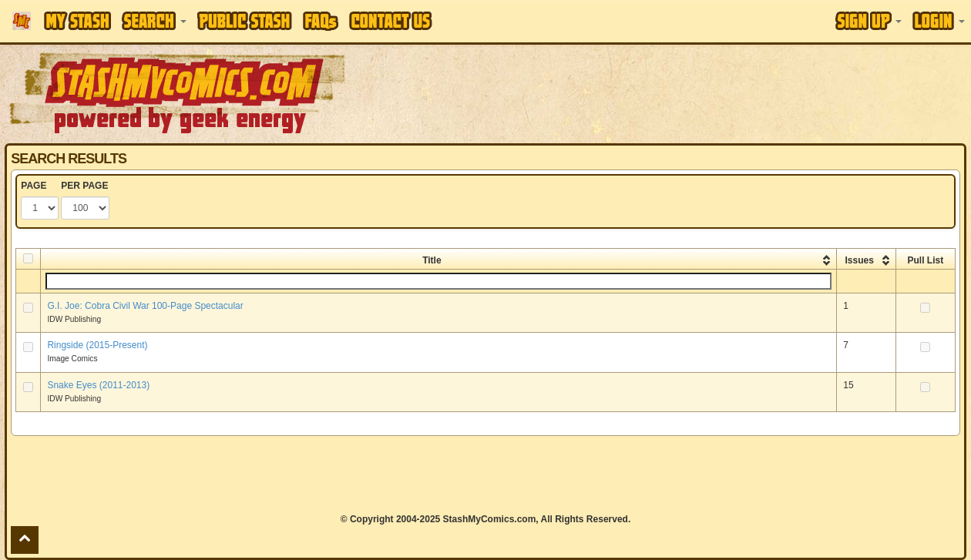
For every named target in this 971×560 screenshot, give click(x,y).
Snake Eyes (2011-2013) (98, 385)
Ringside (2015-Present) (97, 345)
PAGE (34, 186)
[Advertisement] (690, 92)
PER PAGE (84, 186)
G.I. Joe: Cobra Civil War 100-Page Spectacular (145, 306)
